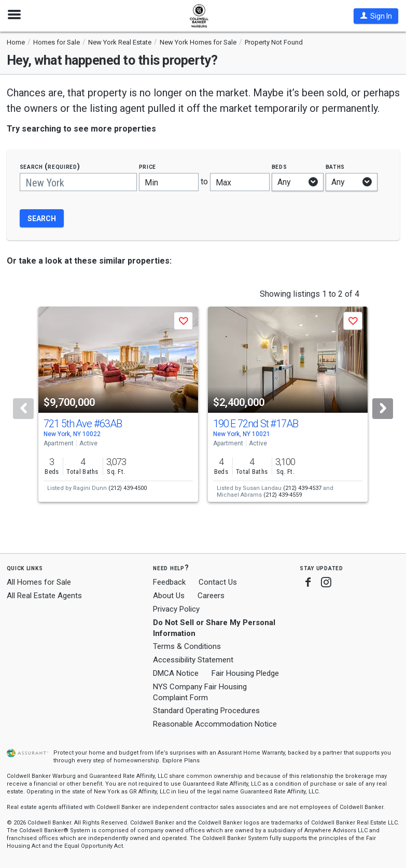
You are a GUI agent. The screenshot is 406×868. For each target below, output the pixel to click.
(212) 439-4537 (302, 488)
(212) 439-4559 (283, 495)
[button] (376, 16)
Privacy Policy (176, 609)
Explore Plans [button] (181, 761)
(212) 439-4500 (128, 488)
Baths (335, 167)
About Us (169, 596)
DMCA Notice (176, 673)
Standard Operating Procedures (206, 711)
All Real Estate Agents (44, 596)
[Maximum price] (240, 182)
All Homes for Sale (39, 582)
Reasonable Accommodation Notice (215, 724)
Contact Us (218, 582)
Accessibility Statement (193, 660)
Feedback (169, 582)
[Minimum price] (169, 182)
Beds (279, 167)
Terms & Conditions (187, 646)
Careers (211, 596)
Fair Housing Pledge (245, 673)
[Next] (383, 409)
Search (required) (50, 167)
